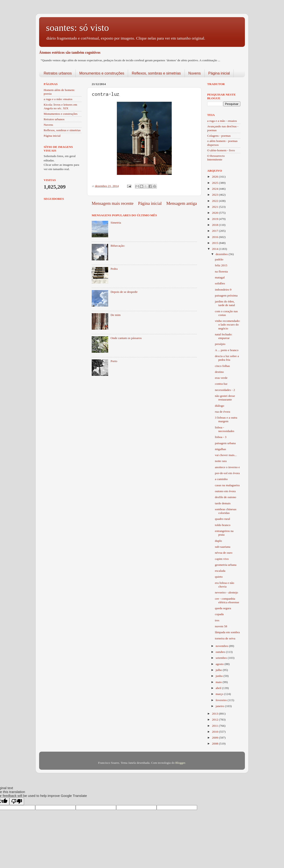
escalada (220, 571)
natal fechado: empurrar (224, 336)
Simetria (116, 223)
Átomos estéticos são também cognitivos (70, 52)
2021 (215, 207)
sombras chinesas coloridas (226, 511)
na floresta (221, 271)
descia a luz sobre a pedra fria (227, 358)
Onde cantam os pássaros (126, 338)
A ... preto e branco (227, 350)
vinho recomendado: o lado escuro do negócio (228, 324)
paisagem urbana (225, 443)
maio (219, 682)
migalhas (221, 449)
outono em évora (225, 491)
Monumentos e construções (102, 73)
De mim (115, 315)
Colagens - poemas (219, 136)
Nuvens (195, 73)
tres (217, 620)
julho (219, 670)
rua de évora (223, 412)
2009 (215, 738)
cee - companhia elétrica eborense (227, 600)
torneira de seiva (225, 638)
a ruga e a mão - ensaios (222, 121)
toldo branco (223, 525)
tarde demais (223, 503)
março (220, 694)
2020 (215, 213)
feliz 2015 (221, 265)
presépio (220, 344)
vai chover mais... (226, 455)
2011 (215, 726)
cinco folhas (222, 366)
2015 (215, 243)
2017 (215, 231)
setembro (222, 658)
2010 (215, 732)
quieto (219, 577)
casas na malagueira (227, 485)
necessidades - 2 (225, 390)
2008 (215, 744)
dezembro (222, 254)
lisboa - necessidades (225, 429)
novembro (222, 646)
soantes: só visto (77, 28)
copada (219, 614)
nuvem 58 (221, 626)
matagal (220, 277)
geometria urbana (226, 565)
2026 (215, 177)
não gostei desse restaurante (225, 398)
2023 (215, 195)
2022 (215, 201)
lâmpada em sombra (227, 632)
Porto (114, 361)
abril (219, 688)
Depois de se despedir (124, 292)
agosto (220, 664)
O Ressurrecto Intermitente (216, 158)
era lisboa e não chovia (225, 585)
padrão (219, 259)
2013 (215, 714)
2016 (215, 237)
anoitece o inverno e (227, 467)
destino (219, 372)
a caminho (221, 479)
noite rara (221, 461)
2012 (215, 720)
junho (220, 676)
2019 (215, 219)
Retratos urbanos (58, 73)
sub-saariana (223, 547)
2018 (215, 225)
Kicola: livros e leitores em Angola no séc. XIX (60, 106)
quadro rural (222, 519)
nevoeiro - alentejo (226, 592)
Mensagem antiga (182, 203)
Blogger (180, 763)
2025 (215, 183)
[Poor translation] (17, 801)
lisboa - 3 (221, 437)
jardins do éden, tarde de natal (225, 303)
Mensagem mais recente (113, 203)
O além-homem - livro (221, 150)
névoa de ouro (224, 553)
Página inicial (219, 73)
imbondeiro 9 (223, 290)
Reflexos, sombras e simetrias (156, 73)
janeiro (220, 706)
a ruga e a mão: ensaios (58, 99)
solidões (220, 283)
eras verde (221, 378)
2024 (215, 189)
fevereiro (222, 700)
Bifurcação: (118, 246)
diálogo (220, 406)
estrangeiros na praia (224, 533)
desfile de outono (226, 497)
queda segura (223, 608)
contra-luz (221, 384)
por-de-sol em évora (227, 473)
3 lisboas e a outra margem (226, 419)
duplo (218, 541)
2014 (215, 249)
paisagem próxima (226, 295)
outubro (221, 652)
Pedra (114, 269)
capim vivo (222, 559)
